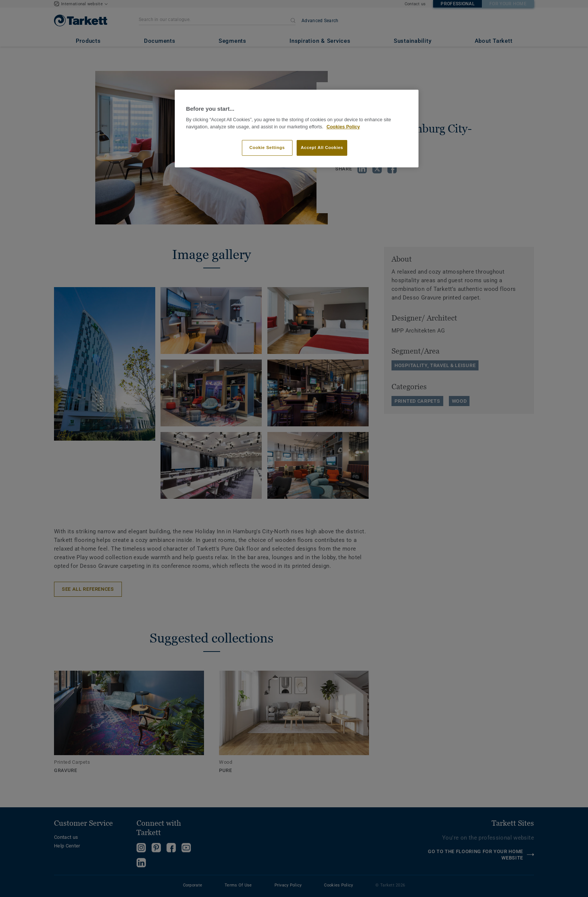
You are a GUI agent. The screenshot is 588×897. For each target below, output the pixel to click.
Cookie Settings (267, 147)
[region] (297, 129)
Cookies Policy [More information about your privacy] (343, 127)
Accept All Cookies (322, 147)
